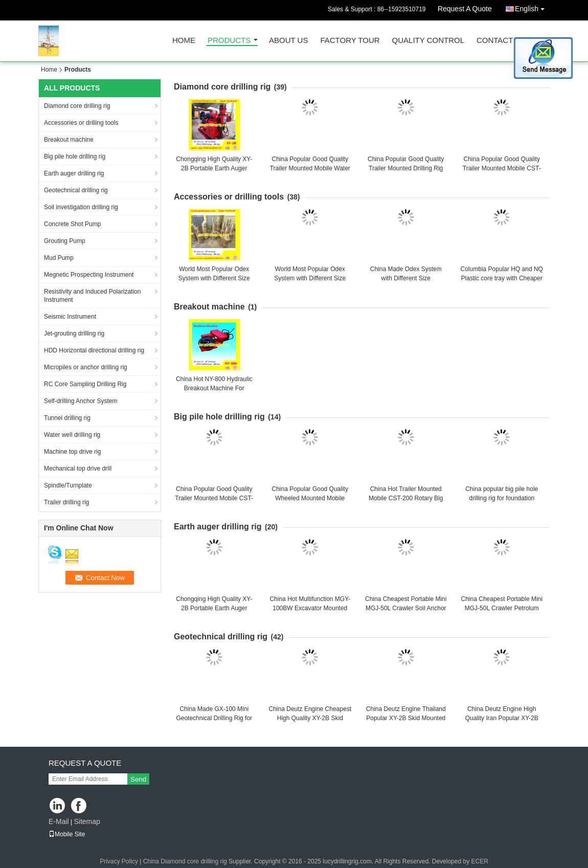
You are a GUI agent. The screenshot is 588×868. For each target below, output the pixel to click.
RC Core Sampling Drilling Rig (85, 384)
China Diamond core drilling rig (185, 861)
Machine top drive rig (72, 452)
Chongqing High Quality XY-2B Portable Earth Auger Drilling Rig (214, 168)
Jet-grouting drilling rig (74, 333)
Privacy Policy (119, 861)
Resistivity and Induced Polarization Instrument (92, 296)
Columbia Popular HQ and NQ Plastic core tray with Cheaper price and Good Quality (502, 278)
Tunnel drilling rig (67, 418)
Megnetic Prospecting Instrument (89, 275)
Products (229, 41)
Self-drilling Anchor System (81, 401)
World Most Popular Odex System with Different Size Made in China (214, 278)
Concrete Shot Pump (72, 224)
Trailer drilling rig (66, 502)
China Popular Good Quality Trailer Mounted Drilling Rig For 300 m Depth (406, 168)
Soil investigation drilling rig (81, 207)
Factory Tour (350, 41)
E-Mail (59, 821)
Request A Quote (465, 9)
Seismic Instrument (70, 317)
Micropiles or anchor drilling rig (86, 367)
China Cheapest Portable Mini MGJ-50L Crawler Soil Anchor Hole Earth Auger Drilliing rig (406, 608)
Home (184, 41)
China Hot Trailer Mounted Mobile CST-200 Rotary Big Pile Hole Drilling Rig (406, 498)
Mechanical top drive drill (78, 469)
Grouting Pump (65, 241)
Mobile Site (67, 834)
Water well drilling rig (72, 435)
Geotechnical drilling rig (76, 190)
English (532, 7)
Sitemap (87, 821)
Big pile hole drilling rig (75, 157)
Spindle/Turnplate (68, 485)
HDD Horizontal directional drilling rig (94, 350)
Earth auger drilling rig (74, 173)
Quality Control (428, 41)
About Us (288, 41)
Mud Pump (59, 258)
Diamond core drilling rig (77, 106)
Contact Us (501, 41)
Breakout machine (69, 140)
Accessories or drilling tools (81, 123)
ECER (479, 861)
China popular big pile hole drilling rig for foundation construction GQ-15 (502, 498)
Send (138, 779)
